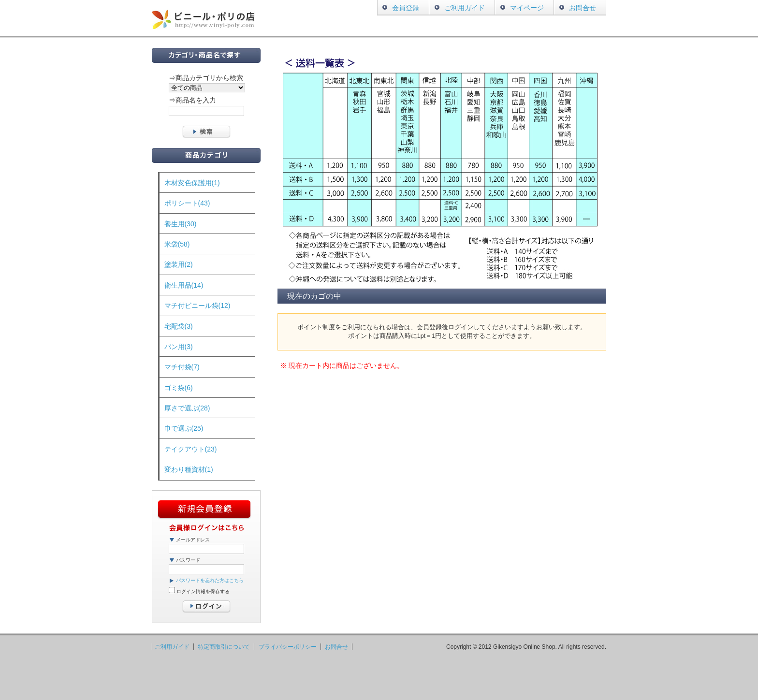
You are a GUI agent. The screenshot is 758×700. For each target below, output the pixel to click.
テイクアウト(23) (191, 449)
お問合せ (583, 8)
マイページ (527, 8)
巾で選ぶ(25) (184, 428)
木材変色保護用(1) (192, 183)
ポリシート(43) (187, 203)
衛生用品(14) (184, 285)
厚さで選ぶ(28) (187, 408)
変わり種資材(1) (189, 469)
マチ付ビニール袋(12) (197, 306)
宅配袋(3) (179, 326)
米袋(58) (177, 244)
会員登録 (406, 8)
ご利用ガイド (465, 8)
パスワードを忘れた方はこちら (210, 580)
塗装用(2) (179, 264)
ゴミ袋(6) (179, 388)
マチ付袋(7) (182, 367)
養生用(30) (181, 224)
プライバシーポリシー (288, 647)
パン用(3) (179, 347)
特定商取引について (224, 647)
